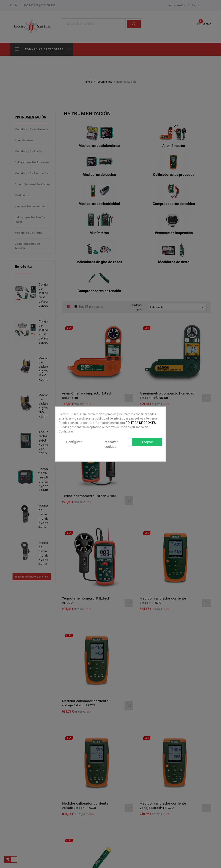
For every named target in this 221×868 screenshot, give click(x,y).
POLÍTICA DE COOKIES (141, 423)
